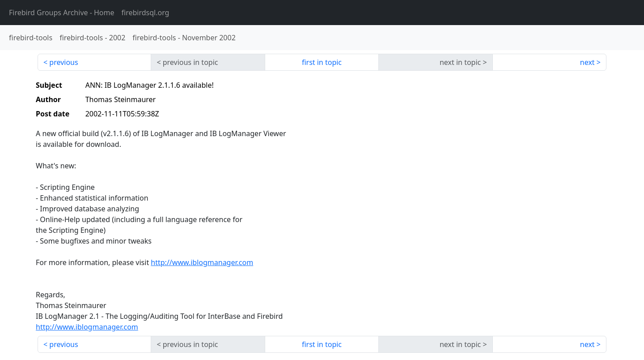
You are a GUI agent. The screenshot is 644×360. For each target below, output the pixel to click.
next (587, 62)
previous (64, 62)
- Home (62, 13)
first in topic (322, 62)
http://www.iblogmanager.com (202, 262)
